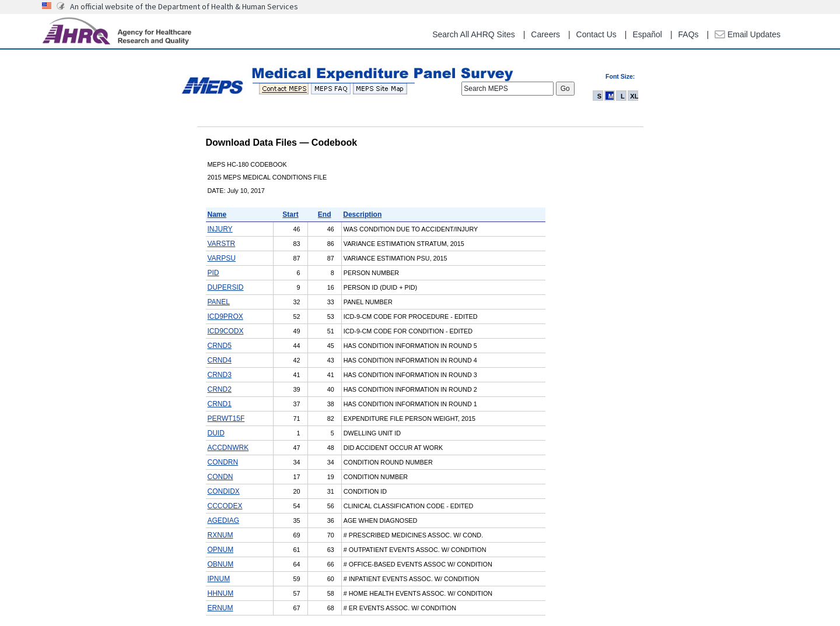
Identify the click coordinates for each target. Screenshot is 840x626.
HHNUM (221, 593)
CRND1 (220, 404)
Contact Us (596, 34)
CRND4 (220, 360)
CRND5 (220, 346)
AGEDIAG (224, 521)
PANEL (219, 302)
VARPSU (222, 258)
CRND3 (220, 375)
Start (290, 214)
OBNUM (221, 564)
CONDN (220, 477)
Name (217, 214)
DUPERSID (226, 287)
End (325, 214)
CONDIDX (224, 491)
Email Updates (748, 34)
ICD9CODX (226, 331)
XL (634, 96)
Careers (545, 34)
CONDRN (223, 462)
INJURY (220, 229)
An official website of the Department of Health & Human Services (184, 6)
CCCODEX (225, 506)
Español (647, 34)
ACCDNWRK (228, 448)
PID (213, 273)
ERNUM (220, 608)
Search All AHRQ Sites (474, 34)
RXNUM (220, 535)
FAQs (689, 34)
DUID (216, 433)
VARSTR (222, 244)
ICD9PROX (225, 316)
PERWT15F (226, 418)
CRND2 (220, 389)
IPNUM (219, 579)
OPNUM (221, 550)
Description (362, 214)
